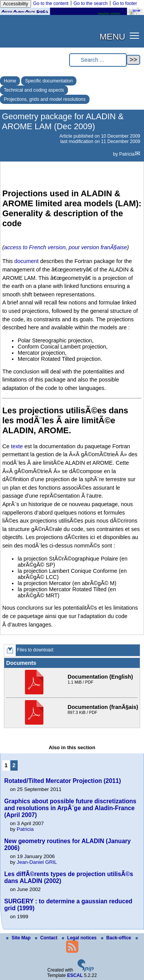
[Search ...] (98, 60)
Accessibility (16, 4)
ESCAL (75, 975)
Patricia (127, 154)
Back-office (117, 938)
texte (17, 446)
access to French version (35, 247)
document (26, 261)
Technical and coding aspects (34, 90)
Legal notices (80, 938)
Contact (47, 938)
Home (10, 81)
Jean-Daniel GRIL (37, 862)
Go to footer (125, 3)
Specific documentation (49, 81)
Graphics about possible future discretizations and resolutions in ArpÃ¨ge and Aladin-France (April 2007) (70, 808)
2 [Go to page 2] (14, 765)
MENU (112, 36)
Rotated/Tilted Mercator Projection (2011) (63, 781)
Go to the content (51, 3)
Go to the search (91, 3)
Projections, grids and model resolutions (45, 99)
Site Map (19, 938)
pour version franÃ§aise (98, 247)
